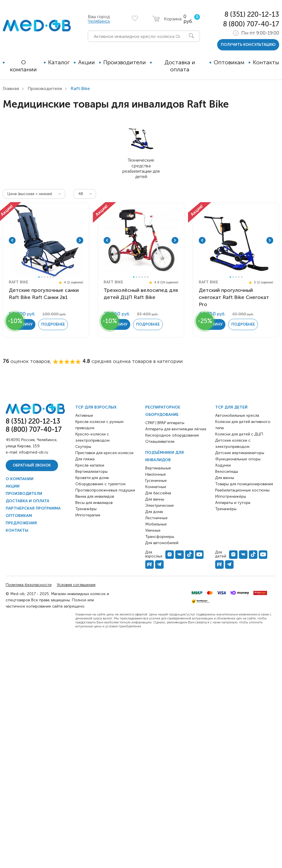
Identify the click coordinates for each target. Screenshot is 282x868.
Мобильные (156, 524)
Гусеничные (156, 481)
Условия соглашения (76, 585)
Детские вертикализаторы (240, 453)
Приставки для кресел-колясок (104, 453)
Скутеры (83, 447)
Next (80, 240)
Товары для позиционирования (244, 484)
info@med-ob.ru (34, 452)
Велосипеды (227, 472)
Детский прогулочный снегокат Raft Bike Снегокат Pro (234, 297)
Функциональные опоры (238, 459)
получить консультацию (248, 45)
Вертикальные (158, 468)
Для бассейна (158, 493)
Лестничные (156, 518)
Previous (12, 240)
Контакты (266, 62)
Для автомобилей (162, 543)
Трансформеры (160, 537)
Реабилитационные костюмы (242, 490)
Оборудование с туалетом (100, 484)
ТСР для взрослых (96, 407)
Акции (86, 62)
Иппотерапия (88, 515)
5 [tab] (50, 277)
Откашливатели (160, 442)
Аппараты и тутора (233, 503)
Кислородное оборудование (172, 435)
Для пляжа (85, 459)
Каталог (59, 62)
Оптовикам (229, 62)
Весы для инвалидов (94, 503)
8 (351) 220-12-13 (252, 14)
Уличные (153, 530)
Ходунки (223, 465)
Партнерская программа (33, 508)
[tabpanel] (46, 240)
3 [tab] (45, 277)
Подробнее (53, 324)
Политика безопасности (29, 585)
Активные (84, 415)
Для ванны (155, 499)
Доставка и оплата (180, 66)
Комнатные (156, 487)
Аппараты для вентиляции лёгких (176, 429)
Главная (11, 88)
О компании (23, 66)
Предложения (21, 523)
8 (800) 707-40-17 (251, 24)
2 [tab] (42, 277)
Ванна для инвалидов (95, 496)
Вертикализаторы (91, 472)
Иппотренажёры (231, 496)
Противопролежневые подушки (105, 490)
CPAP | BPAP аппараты (165, 423)
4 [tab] (47, 277)
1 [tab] (39, 277)
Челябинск (99, 21)
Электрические (160, 505)
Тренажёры (86, 509)
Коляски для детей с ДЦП (239, 434)
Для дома (154, 512)
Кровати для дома (92, 478)
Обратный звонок (32, 465)
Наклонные (156, 474)
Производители (125, 62)
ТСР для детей (231, 407)
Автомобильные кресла (237, 415)
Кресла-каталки (90, 465)
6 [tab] (53, 277)
